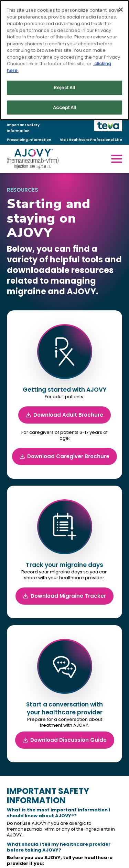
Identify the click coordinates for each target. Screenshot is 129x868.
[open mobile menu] (117, 159)
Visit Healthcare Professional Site (91, 140)
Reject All (64, 88)
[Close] (121, 10)
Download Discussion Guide (65, 740)
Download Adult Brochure (64, 415)
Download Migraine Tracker (64, 596)
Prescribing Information (29, 140)
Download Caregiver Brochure (64, 456)
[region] (64, 60)
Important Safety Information (23, 128)
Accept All (64, 108)
